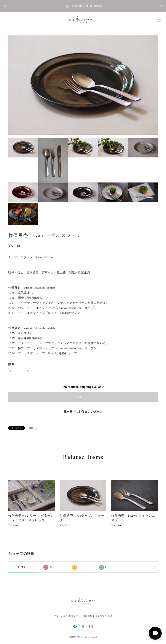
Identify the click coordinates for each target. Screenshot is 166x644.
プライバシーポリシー (66, 616)
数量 (11, 364)
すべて (22, 567)
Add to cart (83, 397)
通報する (33, 428)
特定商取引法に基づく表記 (97, 616)
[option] (83, 85)
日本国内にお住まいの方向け (83, 412)
